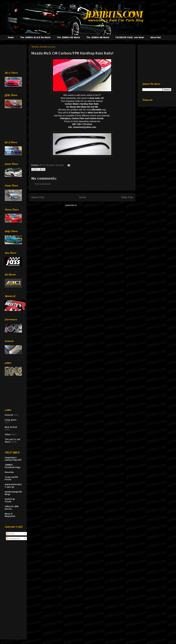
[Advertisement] (14, 55)
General (9, 415)
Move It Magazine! (10, 515)
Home (11, 37)
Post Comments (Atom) (88, 205)
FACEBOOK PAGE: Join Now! (130, 37)
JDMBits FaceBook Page (13, 466)
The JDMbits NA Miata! (68, 37)
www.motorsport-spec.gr (13, 486)
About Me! (156, 37)
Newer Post (38, 197)
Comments (13, 538)
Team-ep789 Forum (11, 478)
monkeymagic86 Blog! (13, 493)
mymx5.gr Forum (10, 500)
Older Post (127, 197)
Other (8, 434)
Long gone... (11, 420)
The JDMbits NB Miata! (98, 37)
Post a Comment (43, 184)
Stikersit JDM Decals (12, 508)
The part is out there (55, 165)
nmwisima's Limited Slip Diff (13, 459)
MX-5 (42, 165)
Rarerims (9, 472)
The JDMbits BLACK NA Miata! (35, 37)
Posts (11, 534)
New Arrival (11, 427)
